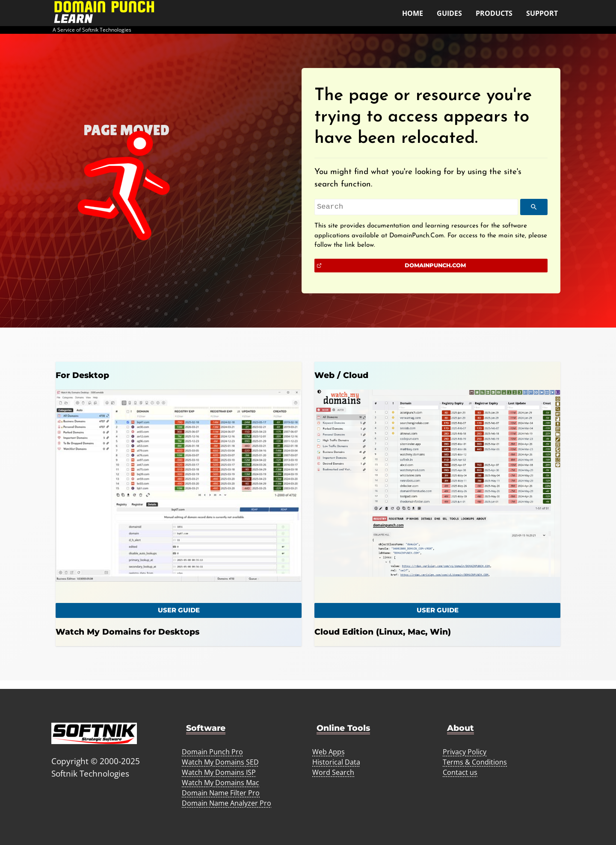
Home (413, 13)
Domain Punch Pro (212, 752)
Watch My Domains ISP (219, 772)
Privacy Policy (465, 752)
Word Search (333, 772)
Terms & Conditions (475, 762)
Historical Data (336, 762)
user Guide (179, 610)
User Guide (438, 610)
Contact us (460, 772)
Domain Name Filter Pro (221, 793)
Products (494, 13)
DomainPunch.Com (435, 265)
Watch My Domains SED (220, 762)
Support (542, 13)
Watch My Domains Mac (221, 783)
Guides (449, 13)
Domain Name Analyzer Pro (227, 803)
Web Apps (329, 752)
